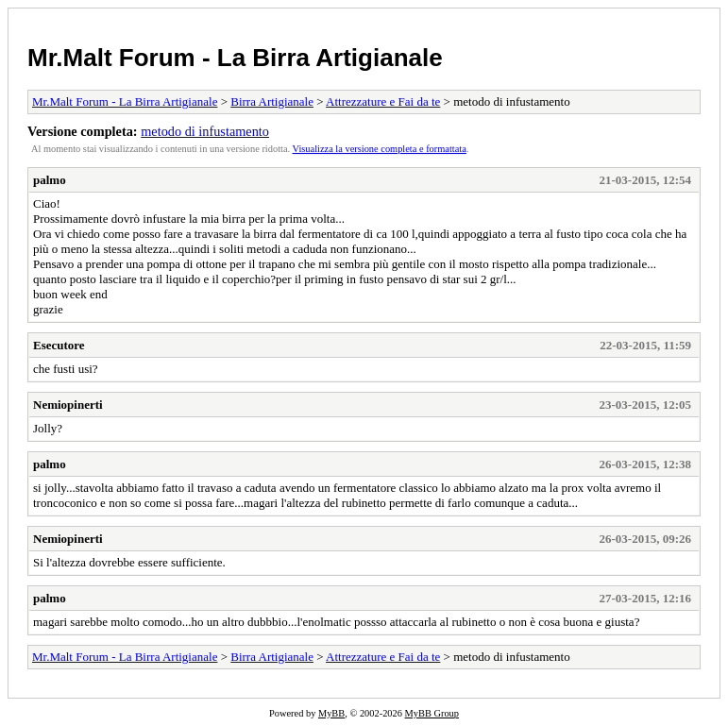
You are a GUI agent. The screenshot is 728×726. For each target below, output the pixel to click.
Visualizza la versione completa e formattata (380, 149)
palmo (50, 180)
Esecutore (59, 345)
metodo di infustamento (205, 131)
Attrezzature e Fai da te (383, 101)
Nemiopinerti (68, 405)
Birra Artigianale (272, 101)
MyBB (331, 713)
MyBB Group (432, 713)
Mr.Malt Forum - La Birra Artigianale (235, 58)
